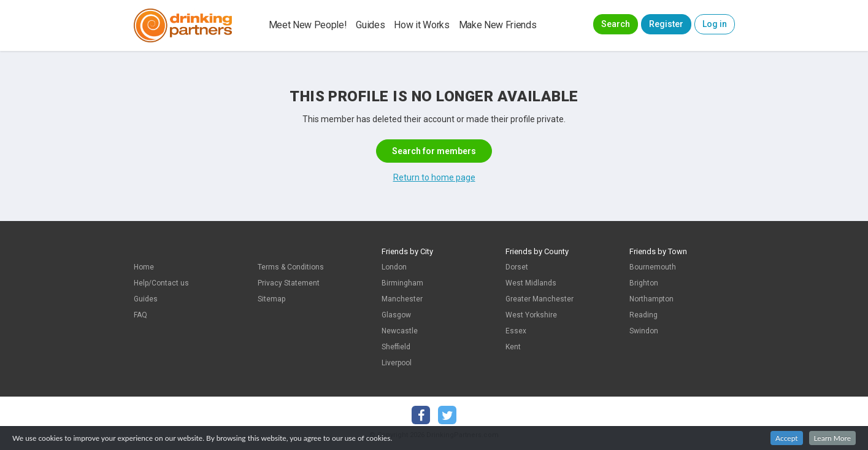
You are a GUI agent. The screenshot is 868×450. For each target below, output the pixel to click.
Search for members (434, 151)
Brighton (644, 283)
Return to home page (434, 177)
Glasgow (396, 315)
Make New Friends (498, 25)
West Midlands (531, 283)
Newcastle (400, 331)
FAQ (140, 315)
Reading (643, 315)
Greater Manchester (540, 299)
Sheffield (396, 347)
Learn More (832, 438)
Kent (513, 347)
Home (144, 267)
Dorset (517, 267)
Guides (370, 25)
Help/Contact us (161, 283)
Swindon (644, 331)
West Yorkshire (531, 315)
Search (616, 24)
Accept (787, 438)
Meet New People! (308, 25)
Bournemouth (653, 267)
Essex (516, 331)
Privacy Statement (289, 283)
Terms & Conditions (291, 267)
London (394, 267)
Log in (715, 24)
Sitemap (271, 299)
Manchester (402, 299)
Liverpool (397, 363)
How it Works (421, 25)
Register (666, 24)
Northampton (651, 299)
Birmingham (402, 283)
